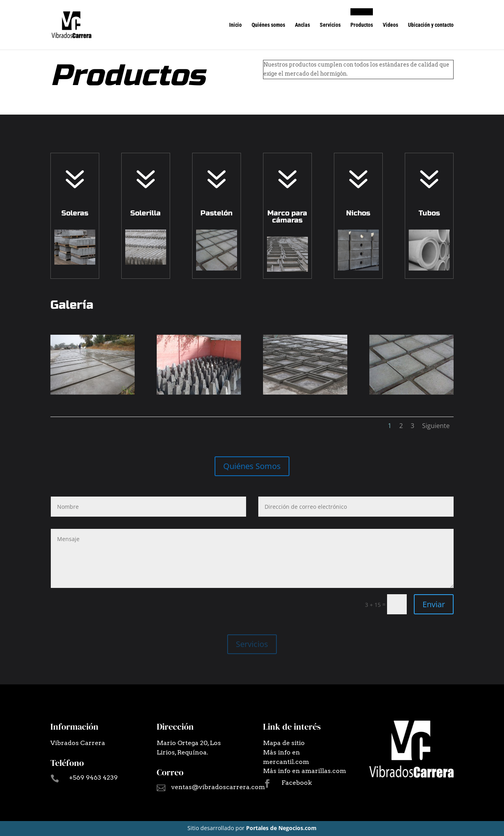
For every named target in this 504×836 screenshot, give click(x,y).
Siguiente (436, 426)
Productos (362, 25)
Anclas (302, 25)
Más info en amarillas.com (305, 771)
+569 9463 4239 (93, 778)
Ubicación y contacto (431, 25)
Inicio (235, 25)
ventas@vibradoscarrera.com (218, 787)
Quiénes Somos (252, 466)
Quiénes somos (268, 25)
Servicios (330, 25)
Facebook (297, 783)
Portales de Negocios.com (281, 828)
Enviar (434, 604)
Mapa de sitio (284, 743)
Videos (390, 25)
